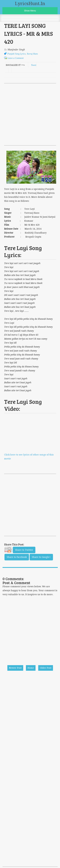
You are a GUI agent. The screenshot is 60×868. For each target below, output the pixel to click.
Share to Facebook (17, 557)
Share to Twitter (24, 550)
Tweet (34, 65)
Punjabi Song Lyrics (16, 54)
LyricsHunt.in (30, 4)
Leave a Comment (15, 58)
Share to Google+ (41, 557)
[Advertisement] (30, 114)
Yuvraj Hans (32, 54)
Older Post (46, 668)
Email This (8, 551)
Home (31, 668)
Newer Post (15, 668)
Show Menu (30, 11)
